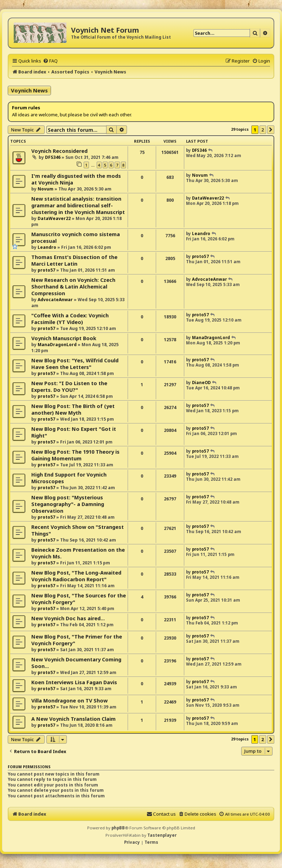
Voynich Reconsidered (59, 151)
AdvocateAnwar (55, 300)
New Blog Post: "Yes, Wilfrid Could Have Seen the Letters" (75, 364)
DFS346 (53, 157)
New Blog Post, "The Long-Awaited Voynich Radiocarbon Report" (76, 576)
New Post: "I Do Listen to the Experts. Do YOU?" (69, 387)
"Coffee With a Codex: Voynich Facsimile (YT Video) (70, 319)
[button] (271, 130)
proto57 (46, 270)
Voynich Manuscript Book (64, 338)
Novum (46, 189)
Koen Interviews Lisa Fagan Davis (74, 682)
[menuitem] (50, 61)
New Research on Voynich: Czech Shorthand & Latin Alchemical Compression (73, 287)
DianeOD (201, 383)
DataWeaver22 (54, 218)
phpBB (118, 828)
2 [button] (263, 130)
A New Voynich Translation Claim (73, 719)
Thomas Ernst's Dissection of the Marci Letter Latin (74, 260)
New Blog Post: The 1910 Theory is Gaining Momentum (75, 455)
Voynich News (29, 90)
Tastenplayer (162, 835)
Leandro (47, 247)
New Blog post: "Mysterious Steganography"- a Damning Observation (68, 504)
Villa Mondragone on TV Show (69, 701)
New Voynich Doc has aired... (68, 618)
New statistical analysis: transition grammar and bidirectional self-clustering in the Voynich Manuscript (78, 205)
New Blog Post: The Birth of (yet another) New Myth (73, 409)
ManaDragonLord (57, 345)
